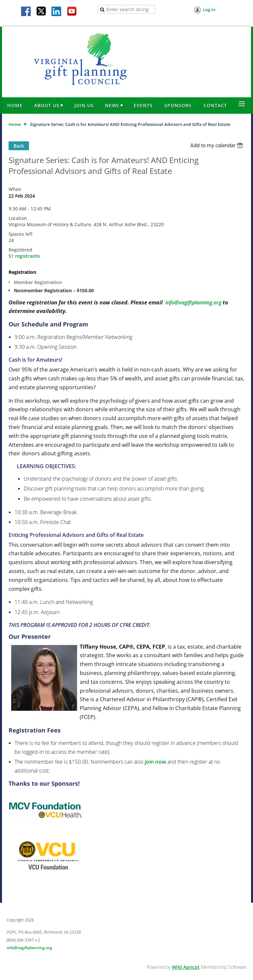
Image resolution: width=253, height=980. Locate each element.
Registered (20, 250)
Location (18, 218)
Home (15, 124)
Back (19, 146)
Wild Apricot (186, 967)
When (15, 189)
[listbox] (217, 145)
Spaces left (21, 234)
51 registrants (24, 256)
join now (155, 762)
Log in (209, 10)
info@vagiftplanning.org (193, 302)
